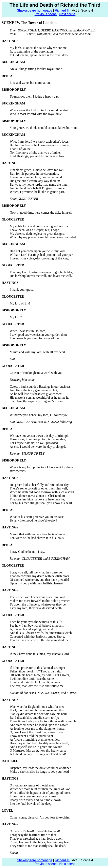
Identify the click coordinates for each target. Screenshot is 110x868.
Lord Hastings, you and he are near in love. (38, 156)
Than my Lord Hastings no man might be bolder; (41, 272)
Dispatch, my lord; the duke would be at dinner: (41, 768)
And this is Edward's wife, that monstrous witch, (41, 633)
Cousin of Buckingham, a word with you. (36, 373)
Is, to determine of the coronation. (32, 51)
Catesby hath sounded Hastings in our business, (40, 387)
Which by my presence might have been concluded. (43, 237)
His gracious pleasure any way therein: (35, 181)
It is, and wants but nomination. (30, 83)
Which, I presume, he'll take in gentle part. (37, 192)
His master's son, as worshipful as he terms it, (39, 397)
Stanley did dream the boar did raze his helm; (39, 714)
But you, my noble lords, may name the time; (39, 184)
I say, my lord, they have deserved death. (36, 608)
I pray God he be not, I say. (27, 552)
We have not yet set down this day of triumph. (40, 436)
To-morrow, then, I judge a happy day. (34, 96)
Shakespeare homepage (35, 10)
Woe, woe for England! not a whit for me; (37, 707)
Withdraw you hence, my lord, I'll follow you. (39, 415)
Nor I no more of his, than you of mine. (35, 152)
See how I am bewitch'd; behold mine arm (37, 625)
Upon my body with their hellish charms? (37, 583)
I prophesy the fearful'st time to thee (33, 835)
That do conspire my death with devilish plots (39, 576)
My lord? (16, 317)
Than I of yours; (20, 149)
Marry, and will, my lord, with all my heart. (38, 352)
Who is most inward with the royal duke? (36, 114)
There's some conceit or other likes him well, (39, 488)
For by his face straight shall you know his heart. (41, 503)
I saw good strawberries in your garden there (39, 335)
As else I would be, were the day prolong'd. (38, 447)
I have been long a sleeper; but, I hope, (35, 230)
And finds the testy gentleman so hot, (34, 390)
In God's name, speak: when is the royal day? (39, 55)
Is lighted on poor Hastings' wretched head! (38, 754)
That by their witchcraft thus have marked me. (40, 640)
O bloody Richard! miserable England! (35, 831)
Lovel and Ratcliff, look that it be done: (35, 682)
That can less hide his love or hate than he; (37, 499)
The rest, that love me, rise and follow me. (37, 686)
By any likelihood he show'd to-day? (33, 520)
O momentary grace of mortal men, (33, 785)
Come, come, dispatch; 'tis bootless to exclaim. (40, 817)
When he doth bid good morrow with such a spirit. (42, 492)
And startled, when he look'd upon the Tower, (39, 725)
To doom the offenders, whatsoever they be (38, 604)
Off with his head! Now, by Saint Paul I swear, (40, 675)
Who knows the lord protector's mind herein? (39, 110)
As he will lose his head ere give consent (36, 394)
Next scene (67, 14)
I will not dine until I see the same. (32, 679)
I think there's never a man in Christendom (37, 496)
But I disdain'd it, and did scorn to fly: (34, 718)
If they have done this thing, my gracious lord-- (40, 654)
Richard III (62, 10)
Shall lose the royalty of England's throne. (37, 401)
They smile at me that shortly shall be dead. (38, 846)
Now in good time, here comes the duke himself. (41, 212)
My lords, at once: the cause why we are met (39, 48)
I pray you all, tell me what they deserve (36, 572)
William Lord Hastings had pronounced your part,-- (43, 255)
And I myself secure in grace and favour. (36, 747)
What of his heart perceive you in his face (37, 517)
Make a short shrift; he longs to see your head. (40, 772)
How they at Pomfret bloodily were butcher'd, (39, 743)
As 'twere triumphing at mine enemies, (35, 739)
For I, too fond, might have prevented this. (37, 710)
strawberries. (18, 471)
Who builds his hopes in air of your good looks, (41, 793)
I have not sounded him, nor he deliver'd (36, 177)
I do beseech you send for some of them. (36, 338)
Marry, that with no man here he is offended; (39, 534)
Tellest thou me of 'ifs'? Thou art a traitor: (37, 671)
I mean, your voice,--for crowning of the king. (40, 258)
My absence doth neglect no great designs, (37, 234)
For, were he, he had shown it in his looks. (37, 538)
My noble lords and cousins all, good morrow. (39, 226)
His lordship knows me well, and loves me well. (41, 276)
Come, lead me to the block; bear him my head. (40, 842)
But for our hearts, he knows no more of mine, (40, 145)
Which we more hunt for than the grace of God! (41, 789)
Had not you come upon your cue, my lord (37, 251)
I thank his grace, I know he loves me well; (38, 170)
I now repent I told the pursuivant (31, 736)
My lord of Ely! (20, 303)
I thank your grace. (22, 290)
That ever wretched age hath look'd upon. (36, 838)
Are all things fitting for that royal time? (36, 69)
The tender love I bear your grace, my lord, (38, 597)
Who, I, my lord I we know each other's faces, (39, 141)
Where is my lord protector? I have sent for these (41, 467)
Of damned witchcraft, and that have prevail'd (39, 580)
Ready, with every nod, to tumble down (35, 800)
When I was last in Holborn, (28, 331)
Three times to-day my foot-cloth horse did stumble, (43, 721)
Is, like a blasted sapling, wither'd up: (34, 629)
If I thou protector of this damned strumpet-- (38, 668)
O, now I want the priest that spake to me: (37, 732)
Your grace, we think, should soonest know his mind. (44, 128)
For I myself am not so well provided (34, 443)
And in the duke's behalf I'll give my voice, (38, 188)
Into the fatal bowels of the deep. (31, 804)
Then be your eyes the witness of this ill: (36, 622)
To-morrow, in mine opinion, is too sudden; (38, 439)
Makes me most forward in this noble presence (40, 601)
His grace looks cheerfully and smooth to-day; (40, 485)
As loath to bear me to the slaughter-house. (37, 729)
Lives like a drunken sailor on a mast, (34, 796)
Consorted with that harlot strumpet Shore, (37, 636)
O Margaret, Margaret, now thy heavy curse (38, 750)
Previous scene (46, 14)
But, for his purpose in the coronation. (34, 174)
